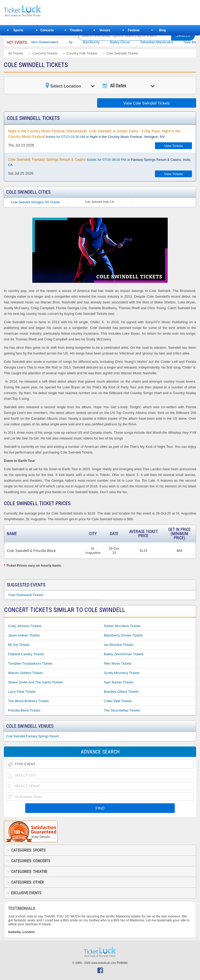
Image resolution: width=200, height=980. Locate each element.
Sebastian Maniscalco (161, 42)
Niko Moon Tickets (118, 663)
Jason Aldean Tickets (24, 635)
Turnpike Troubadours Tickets (30, 663)
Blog (162, 30)
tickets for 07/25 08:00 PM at (100, 162)
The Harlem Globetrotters (43, 42)
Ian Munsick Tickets (119, 645)
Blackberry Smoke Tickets (123, 635)
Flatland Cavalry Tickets (26, 654)
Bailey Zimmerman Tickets (124, 654)
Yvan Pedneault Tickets (26, 595)
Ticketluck (37, 11)
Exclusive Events (26, 893)
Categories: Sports (28, 850)
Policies (122, 963)
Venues (105, 30)
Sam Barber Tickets (119, 682)
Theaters (76, 30)
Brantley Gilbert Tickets (121, 692)
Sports (18, 30)
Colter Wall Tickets (118, 701)
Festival (134, 30)
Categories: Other (27, 882)
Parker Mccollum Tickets (122, 626)
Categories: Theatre (29, 872)
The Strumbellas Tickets (122, 710)
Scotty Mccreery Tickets (122, 673)
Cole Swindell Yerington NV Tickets (36, 202)
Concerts (47, 30)
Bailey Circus (124, 42)
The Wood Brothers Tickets (29, 701)
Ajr (75, 42)
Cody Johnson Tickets (25, 626)
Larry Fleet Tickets (22, 692)
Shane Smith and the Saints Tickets (35, 682)
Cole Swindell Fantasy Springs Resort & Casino (37, 736)
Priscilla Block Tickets (24, 710)
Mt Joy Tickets (19, 645)
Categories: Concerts (31, 861)
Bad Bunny (96, 42)
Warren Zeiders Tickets (25, 673)
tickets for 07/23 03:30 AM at (94, 134)
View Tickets (173, 146)
